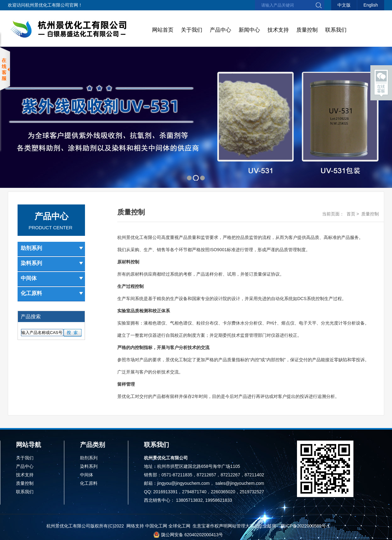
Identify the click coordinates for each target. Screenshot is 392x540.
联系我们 (336, 30)
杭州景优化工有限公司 (47, 5)
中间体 (52, 278)
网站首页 (163, 30)
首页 (351, 214)
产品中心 (220, 30)
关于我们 (192, 30)
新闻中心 (249, 30)
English (371, 5)
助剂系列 (52, 248)
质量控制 (307, 30)
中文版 (344, 5)
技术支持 (278, 30)
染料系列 (52, 263)
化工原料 (52, 293)
